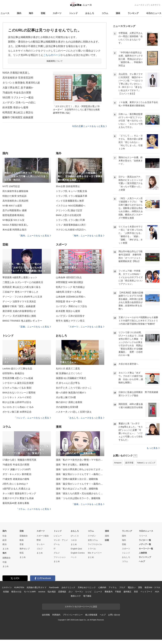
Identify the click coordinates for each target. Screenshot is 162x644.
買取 (140, 587)
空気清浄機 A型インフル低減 (18, 378)
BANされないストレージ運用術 (19, 393)
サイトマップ (145, 557)
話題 (107, 540)
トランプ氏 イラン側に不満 (70, 220)
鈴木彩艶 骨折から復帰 (15, 107)
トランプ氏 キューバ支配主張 (71, 191)
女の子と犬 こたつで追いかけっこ (74, 388)
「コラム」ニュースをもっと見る (34, 509)
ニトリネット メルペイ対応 (17, 397)
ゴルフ (40, 549)
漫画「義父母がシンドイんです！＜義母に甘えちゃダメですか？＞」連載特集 (80, 474)
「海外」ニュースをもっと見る (88, 236)
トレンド (73, 13)
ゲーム (57, 544)
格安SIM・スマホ (152, 587)
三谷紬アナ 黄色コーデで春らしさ (20, 292)
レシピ (89, 592)
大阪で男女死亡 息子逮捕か (18, 88)
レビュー (58, 536)
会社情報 (46, 615)
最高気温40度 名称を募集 (16, 503)
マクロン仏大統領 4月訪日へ (71, 230)
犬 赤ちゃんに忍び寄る (68, 383)
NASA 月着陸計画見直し (16, 73)
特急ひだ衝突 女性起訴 (15, 196)
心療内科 (102, 587)
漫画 (118, 13)
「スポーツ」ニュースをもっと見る (86, 327)
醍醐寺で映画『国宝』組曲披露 (19, 306)
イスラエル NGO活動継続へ (71, 206)
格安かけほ (16, 592)
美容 (136, 592)
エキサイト (156, 5)
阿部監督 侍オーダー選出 (69, 301)
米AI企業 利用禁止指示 (15, 230)
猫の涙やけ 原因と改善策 (69, 402)
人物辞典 (143, 553)
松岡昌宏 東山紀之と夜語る (18, 112)
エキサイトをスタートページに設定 (81, 607)
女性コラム (93, 540)
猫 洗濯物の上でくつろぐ (69, 373)
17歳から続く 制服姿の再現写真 (19, 460)
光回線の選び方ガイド (37, 587)
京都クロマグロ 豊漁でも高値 (18, 498)
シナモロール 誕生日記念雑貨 (18, 383)
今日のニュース (154, 13)
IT (55, 549)
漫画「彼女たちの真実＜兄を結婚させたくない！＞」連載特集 (80, 493)
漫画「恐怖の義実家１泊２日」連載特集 (77, 479)
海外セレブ (25, 549)
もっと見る (153, 448)
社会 (4, 536)
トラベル (92, 549)
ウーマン (79, 592)
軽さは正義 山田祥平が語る (17, 402)
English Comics (78, 553)
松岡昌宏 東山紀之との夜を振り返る (22, 287)
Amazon (118, 463)
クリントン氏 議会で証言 (69, 210)
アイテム (113, 587)
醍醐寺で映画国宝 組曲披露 (18, 117)
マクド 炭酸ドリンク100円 (17, 469)
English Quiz (76, 549)
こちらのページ (52, 55)
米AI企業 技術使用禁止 (68, 186)
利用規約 (56, 615)
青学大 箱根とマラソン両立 (70, 321)
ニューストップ (142, 5)
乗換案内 (109, 592)
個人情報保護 (91, 615)
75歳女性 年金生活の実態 (17, 93)
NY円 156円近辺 (11, 186)
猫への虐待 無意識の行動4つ (71, 393)
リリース (143, 536)
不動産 (118, 592)
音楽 (22, 544)
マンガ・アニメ (61, 540)
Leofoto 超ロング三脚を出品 (17, 368)
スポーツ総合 (43, 536)
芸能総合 (24, 536)
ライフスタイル (95, 544)
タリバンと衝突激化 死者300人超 (21, 83)
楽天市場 (129, 463)
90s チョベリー (95, 553)
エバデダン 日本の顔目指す (70, 316)
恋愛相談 (62, 592)
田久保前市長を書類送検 (15, 191)
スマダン (92, 536)
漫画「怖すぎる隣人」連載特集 (72, 465)
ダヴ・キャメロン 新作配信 (17, 474)
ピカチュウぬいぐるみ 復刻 (17, 388)
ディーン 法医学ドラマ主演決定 (19, 301)
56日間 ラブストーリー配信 (18, 98)
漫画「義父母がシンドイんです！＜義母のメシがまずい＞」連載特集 (80, 484)
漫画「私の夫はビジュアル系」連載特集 (77, 489)
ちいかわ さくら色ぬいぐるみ (18, 407)
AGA (157, 592)
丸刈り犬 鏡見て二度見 (68, 368)
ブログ (122, 587)
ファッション (60, 557)
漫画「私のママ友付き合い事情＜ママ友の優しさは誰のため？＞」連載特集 (80, 460)
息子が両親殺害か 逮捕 (15, 210)
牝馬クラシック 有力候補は (70, 287)
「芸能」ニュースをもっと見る (35, 327)
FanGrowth (54, 587)
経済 (4, 540)
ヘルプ (142, 561)
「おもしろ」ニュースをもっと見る (86, 418)
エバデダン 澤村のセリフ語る (71, 306)
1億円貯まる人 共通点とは (16, 489)
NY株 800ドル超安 (12, 206)
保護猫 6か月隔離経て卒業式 (71, 378)
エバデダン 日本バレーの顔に (19, 102)
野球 (39, 540)
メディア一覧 (145, 544)
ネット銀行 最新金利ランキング (19, 493)
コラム (105, 13)
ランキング (133, 13)
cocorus (42, 592)
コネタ (74, 540)
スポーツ (57, 13)
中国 (4, 562)
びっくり (75, 536)
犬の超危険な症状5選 (67, 407)
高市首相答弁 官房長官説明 (18, 78)
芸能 (43, 13)
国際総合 (7, 558)
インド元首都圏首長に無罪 (70, 201)
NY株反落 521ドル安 (13, 220)
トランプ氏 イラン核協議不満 (71, 196)
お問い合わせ (114, 615)
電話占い (132, 587)
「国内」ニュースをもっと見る (35, 236)
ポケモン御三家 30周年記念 (17, 412)
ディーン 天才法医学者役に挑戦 (19, 316)
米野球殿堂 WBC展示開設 (70, 282)
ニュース (5, 13)
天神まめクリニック (87, 587)
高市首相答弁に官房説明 (15, 201)
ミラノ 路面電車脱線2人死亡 (71, 225)
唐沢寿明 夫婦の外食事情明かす (19, 311)
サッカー (41, 544)
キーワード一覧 (146, 549)
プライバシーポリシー (73, 615)
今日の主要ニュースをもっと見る (89, 126)
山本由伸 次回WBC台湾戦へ (71, 297)
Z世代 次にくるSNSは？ (15, 484)
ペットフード (146, 592)
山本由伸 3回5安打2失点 (69, 277)
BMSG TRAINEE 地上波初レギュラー (22, 321)
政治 (4, 544)
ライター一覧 (145, 540)
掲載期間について (55, 61)
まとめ (6, 549)
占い (71, 592)
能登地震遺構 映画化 (13, 215)
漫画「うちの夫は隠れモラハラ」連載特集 (78, 498)
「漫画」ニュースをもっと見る (88, 504)
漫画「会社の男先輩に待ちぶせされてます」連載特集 (80, 469)
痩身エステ (76, 596)
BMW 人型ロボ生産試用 (68, 215)
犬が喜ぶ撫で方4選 (66, 397)
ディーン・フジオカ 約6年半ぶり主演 (22, 297)
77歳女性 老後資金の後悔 (16, 479)
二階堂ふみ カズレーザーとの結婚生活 (23, 282)
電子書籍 (87, 596)
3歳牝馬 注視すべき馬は (69, 292)
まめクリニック (68, 587)
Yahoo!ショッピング (146, 463)
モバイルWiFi (30, 592)
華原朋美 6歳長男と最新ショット (20, 277)
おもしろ (90, 13)
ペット (74, 557)
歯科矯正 (127, 592)
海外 (31, 13)
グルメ (57, 553)
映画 (22, 540)
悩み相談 (52, 592)
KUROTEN (19, 587)
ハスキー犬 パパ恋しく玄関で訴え (74, 412)
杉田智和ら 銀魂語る (13, 373)
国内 (19, 13)
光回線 (6, 592)
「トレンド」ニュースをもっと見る (32, 418)
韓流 (22, 553)
